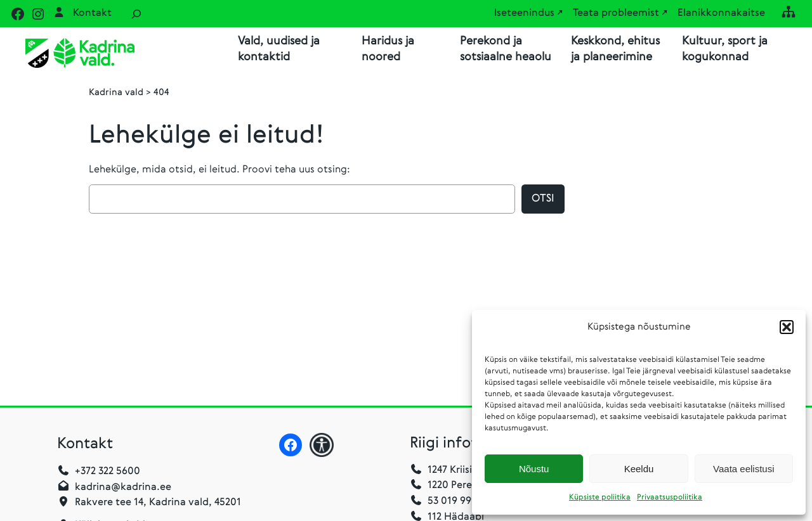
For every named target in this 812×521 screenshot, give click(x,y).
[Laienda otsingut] (136, 14)
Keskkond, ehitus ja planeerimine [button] (615, 49)
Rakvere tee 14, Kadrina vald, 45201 (158, 503)
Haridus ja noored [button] (388, 49)
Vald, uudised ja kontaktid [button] (279, 49)
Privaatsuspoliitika (670, 498)
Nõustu (534, 469)
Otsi (543, 199)
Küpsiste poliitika (600, 498)
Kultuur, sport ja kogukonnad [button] (725, 49)
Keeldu (639, 469)
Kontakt (92, 13)
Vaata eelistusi (743, 469)
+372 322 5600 (108, 472)
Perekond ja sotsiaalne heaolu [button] (506, 49)
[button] (787, 327)
